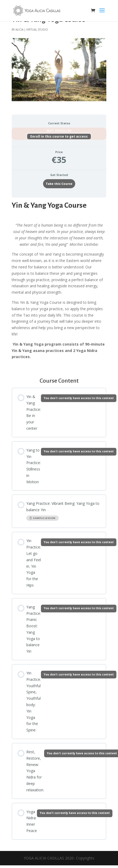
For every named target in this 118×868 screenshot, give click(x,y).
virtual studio (37, 29)
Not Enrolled (59, 131)
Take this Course (59, 184)
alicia (19, 29)
